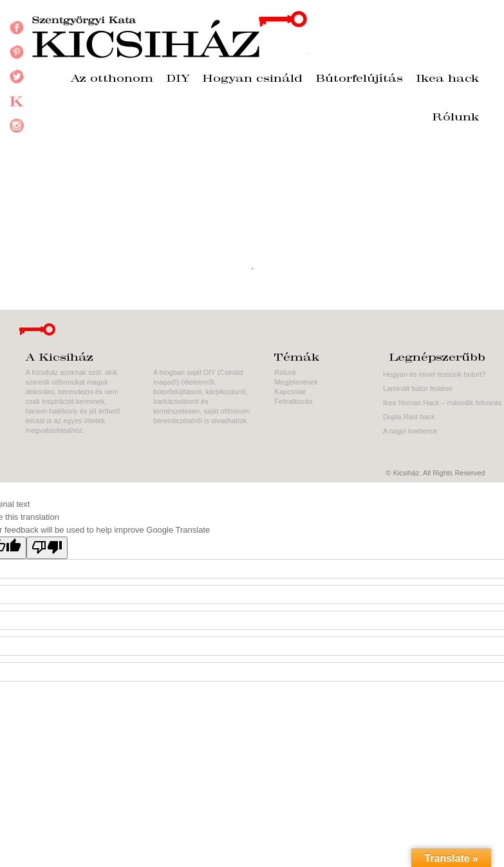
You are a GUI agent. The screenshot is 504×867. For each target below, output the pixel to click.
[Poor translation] (47, 548)
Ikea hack (447, 79)
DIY (178, 79)
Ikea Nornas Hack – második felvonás (443, 403)
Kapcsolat (290, 392)
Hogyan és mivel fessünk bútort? (434, 374)
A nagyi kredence (410, 431)
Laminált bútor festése (418, 388)
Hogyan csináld (253, 79)
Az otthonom (112, 79)
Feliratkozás (293, 401)
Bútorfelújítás (359, 79)
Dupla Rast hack (409, 417)
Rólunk (455, 118)
